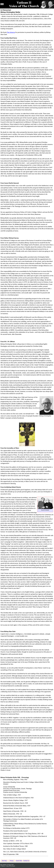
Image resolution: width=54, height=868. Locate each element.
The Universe (11, 32)
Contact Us (26, 861)
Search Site (19, 861)
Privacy (12, 861)
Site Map (4, 861)
